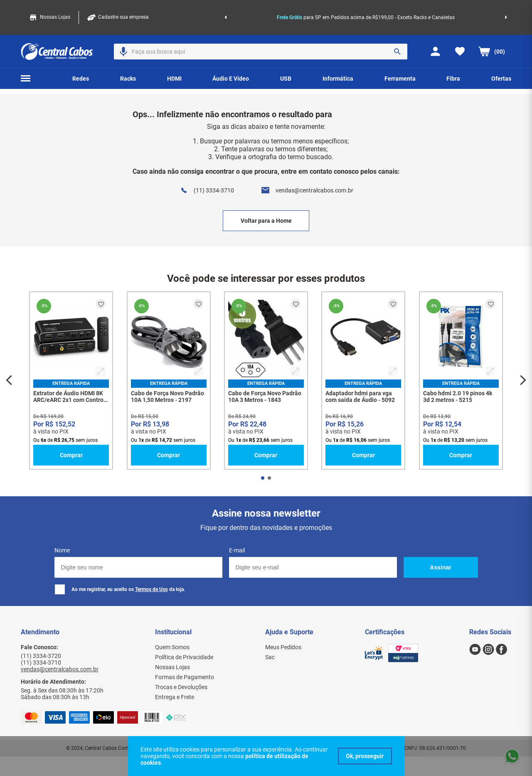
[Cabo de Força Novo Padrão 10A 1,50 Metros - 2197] (169, 381)
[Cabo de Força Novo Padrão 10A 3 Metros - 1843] (266, 381)
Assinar (440, 567)
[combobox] (261, 35)
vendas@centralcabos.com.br (314, 190)
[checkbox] (60, 589)
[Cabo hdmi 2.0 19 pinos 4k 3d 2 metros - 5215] (461, 381)
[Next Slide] (506, 9)
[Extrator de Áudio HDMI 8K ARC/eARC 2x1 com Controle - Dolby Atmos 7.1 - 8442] (71, 381)
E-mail (237, 550)
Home (42, 83)
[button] (123, 35)
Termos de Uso (151, 589)
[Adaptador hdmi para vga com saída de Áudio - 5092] (363, 381)
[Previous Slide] (225, 9)
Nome (62, 550)
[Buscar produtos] (397, 35)
